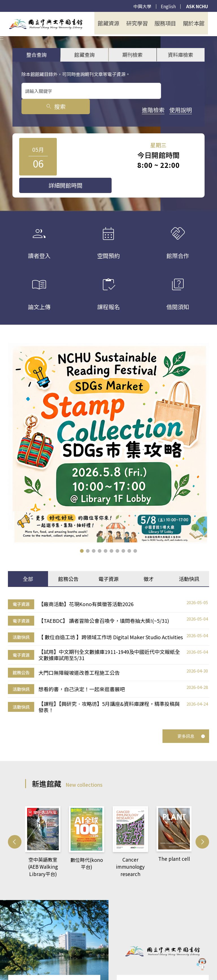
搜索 (180, 91)
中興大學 (141, 6)
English (167, 6)
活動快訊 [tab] (189, 561)
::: (2, 16)
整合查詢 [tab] (36, 55)
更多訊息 (191, 712)
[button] (82, 533)
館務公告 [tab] (68, 561)
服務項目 (168, 23)
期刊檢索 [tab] (133, 55)
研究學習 (141, 23)
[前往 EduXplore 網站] (201, 963)
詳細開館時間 (167, 157)
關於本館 (195, 23)
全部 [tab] (28, 561)
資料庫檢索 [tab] (181, 55)
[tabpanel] (108, 635)
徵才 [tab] (149, 561)
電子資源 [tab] (108, 561)
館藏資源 (114, 23)
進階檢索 (33, 110)
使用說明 (60, 110)
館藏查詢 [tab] (84, 55)
